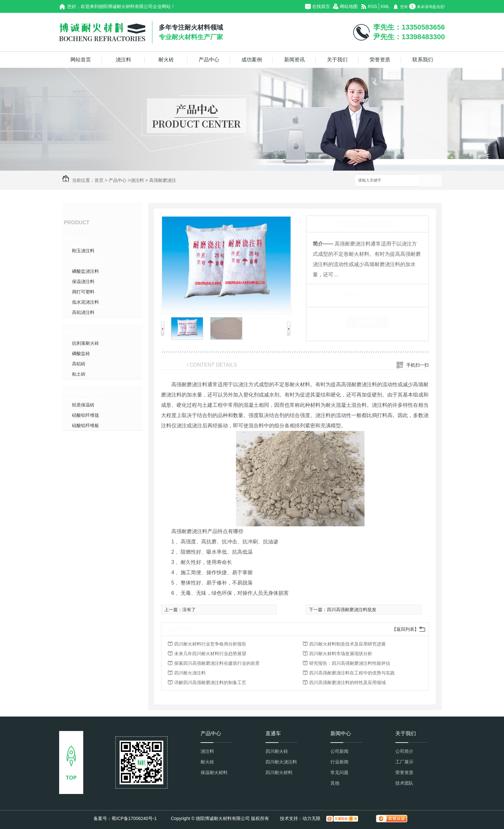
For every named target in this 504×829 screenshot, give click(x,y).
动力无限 (311, 818)
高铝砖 (79, 364)
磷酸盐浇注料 (85, 271)
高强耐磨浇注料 (88, 261)
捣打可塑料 (83, 292)
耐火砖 (166, 60)
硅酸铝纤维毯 (85, 415)
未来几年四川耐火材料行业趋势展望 (210, 654)
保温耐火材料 (89, 393)
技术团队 (404, 783)
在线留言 (321, 6)
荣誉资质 (380, 60)
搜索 (430, 181)
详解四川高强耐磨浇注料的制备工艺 (210, 682)
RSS (372, 6)
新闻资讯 (294, 60)
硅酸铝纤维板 (85, 425)
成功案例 (252, 60)
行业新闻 (339, 762)
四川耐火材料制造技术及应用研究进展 (347, 644)
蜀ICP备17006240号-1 (134, 818)
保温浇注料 (83, 281)
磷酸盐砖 (81, 353)
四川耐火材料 (279, 772)
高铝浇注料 (83, 312)
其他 (335, 783)
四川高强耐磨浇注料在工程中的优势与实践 (352, 673)
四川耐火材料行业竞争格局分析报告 (210, 644)
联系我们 (423, 60)
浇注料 (123, 60)
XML (385, 6)
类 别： (324, 294)
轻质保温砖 (83, 405)
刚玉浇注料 (83, 251)
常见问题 (339, 772)
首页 (99, 180)
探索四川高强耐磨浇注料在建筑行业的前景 (217, 663)
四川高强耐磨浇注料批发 (352, 610)
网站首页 (81, 60)
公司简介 (404, 751)
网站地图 (349, 6)
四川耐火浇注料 (190, 673)
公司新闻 (339, 751)
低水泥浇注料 (85, 302)
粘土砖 (79, 374)
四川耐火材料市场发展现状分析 (341, 654)
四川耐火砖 (277, 751)
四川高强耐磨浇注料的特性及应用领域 (347, 682)
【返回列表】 (405, 629)
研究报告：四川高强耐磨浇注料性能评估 (350, 663)
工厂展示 (404, 762)
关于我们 (337, 60)
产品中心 (209, 60)
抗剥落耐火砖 (85, 343)
